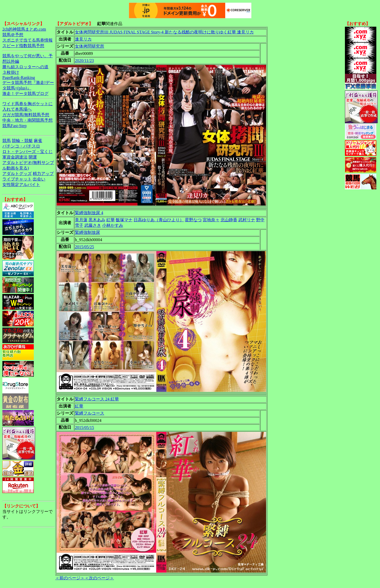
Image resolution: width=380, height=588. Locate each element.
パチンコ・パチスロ (21, 146)
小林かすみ (113, 225)
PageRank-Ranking (19, 78)
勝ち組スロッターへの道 (25, 67)
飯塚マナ (124, 220)
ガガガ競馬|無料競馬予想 (26, 115)
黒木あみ (97, 220)
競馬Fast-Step (14, 126)
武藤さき (93, 225)
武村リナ (247, 220)
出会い (39, 179)
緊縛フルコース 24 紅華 (97, 399)
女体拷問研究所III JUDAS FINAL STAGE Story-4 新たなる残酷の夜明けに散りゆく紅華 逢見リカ (164, 32)
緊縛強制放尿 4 (89, 213)
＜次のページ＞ (99, 578)
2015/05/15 (84, 428)
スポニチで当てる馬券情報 (27, 40)
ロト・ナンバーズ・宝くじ (27, 152)
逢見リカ (83, 39)
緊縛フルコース (90, 413)
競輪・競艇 (22, 141)
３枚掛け (11, 72)
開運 (33, 157)
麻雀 (38, 141)
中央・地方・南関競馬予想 (27, 120)
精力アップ (43, 174)
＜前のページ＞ (70, 578)
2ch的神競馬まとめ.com (24, 29)
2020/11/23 (84, 61)
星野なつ (193, 220)
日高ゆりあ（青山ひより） (159, 220)
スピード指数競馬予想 (23, 46)
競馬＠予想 (13, 35)
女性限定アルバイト (21, 185)
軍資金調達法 (15, 157)
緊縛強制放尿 (87, 232)
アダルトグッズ (17, 174)
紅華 (111, 220)
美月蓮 (81, 220)
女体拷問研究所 (90, 46)
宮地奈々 (211, 220)
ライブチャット (17, 179)
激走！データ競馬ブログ (25, 94)
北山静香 (229, 220)
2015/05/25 (84, 247)
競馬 (7, 141)
